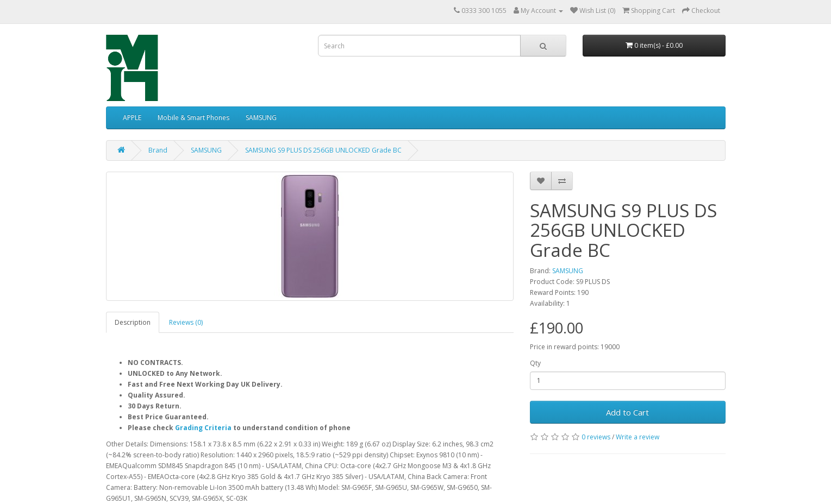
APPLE (132, 118)
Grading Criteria (203, 428)
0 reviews (596, 437)
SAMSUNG (261, 118)
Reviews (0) (186, 322)
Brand (158, 150)
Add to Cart (627, 412)
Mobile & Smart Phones (193, 118)
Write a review (638, 437)
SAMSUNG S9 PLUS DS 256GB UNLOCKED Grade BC (323, 150)
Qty (535, 363)
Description (133, 322)
